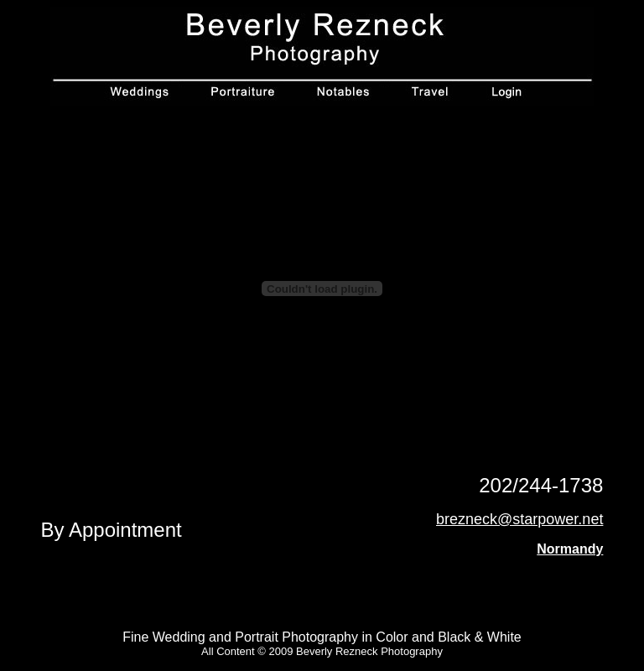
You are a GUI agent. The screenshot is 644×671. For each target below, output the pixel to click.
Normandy (570, 549)
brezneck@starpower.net (519, 519)
